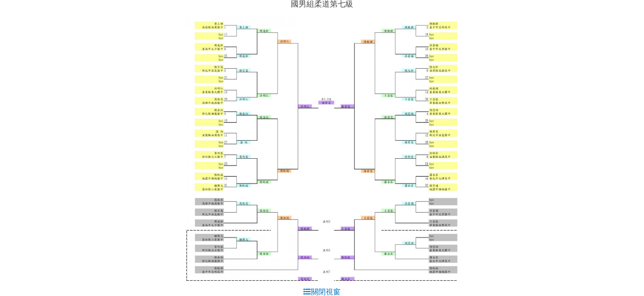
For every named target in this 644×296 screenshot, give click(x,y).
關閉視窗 (322, 292)
